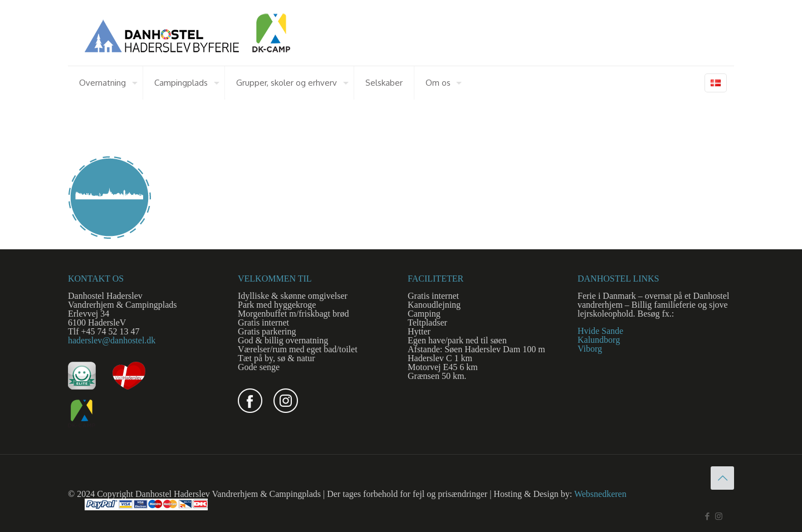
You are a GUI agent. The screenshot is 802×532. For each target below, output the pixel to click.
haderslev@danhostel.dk (112, 340)
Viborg (590, 349)
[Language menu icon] (716, 83)
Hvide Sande (600, 331)
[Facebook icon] (707, 516)
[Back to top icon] (722, 478)
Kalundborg (599, 340)
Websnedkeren (600, 494)
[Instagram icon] (719, 516)
